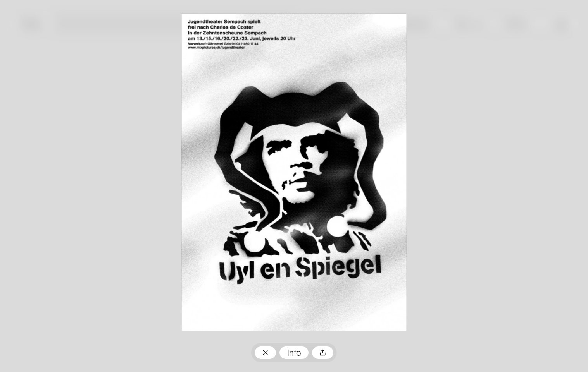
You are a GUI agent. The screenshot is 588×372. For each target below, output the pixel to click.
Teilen (323, 353)
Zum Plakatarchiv (265, 353)
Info (294, 354)
